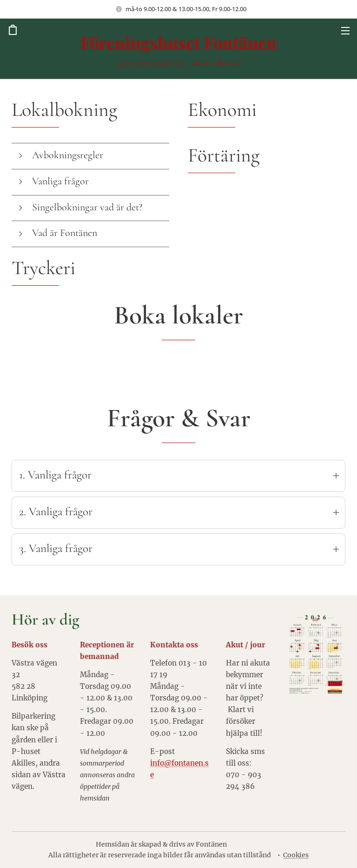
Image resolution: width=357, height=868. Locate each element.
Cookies (296, 855)
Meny (345, 31)
